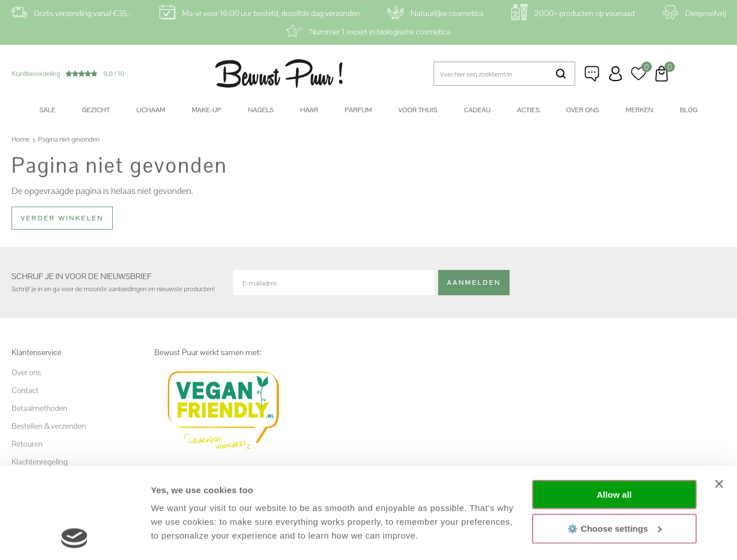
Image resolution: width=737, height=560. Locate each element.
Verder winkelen (62, 218)
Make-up (206, 110)
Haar (309, 110)
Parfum (358, 110)
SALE (48, 110)
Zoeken (561, 74)
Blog (689, 110)
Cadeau (477, 110)
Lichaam (151, 110)
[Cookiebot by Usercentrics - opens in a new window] (75, 538)
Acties (528, 110)
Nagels (261, 110)
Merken (640, 110)
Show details (178, 537)
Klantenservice (592, 74)
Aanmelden (474, 283)
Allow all (614, 409)
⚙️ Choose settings (614, 443)
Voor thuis (418, 110)
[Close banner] (719, 399)
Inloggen (616, 74)
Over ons (583, 110)
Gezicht (96, 110)
